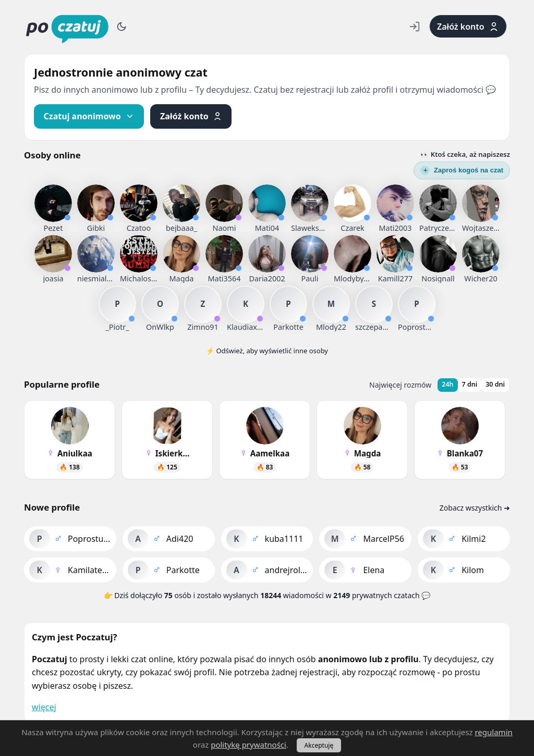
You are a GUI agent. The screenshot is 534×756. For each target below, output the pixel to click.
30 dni (495, 384)
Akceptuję (319, 745)
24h (447, 384)
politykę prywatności (248, 745)
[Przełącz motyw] (122, 27)
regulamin (493, 732)
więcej (44, 707)
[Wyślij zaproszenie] (462, 170)
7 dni (470, 384)
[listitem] (53, 203)
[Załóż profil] (191, 116)
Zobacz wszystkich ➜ (475, 508)
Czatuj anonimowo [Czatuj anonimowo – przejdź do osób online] (89, 116)
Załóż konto (468, 27)
